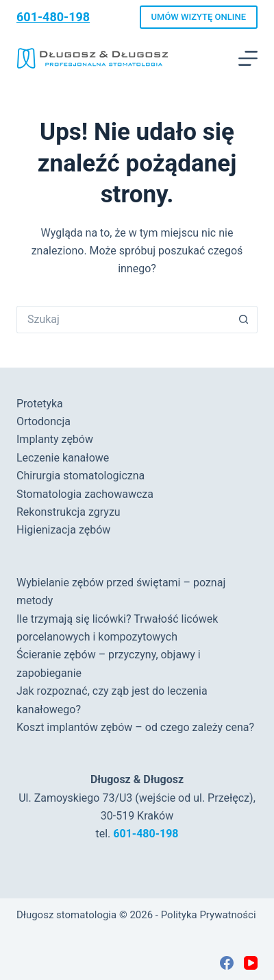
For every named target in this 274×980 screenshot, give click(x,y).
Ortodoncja (43, 421)
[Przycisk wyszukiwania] (244, 320)
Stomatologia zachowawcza (85, 494)
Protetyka (40, 404)
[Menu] (248, 58)
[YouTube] (251, 963)
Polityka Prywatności (209, 915)
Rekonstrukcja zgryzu (68, 512)
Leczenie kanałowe (63, 458)
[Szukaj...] (123, 320)
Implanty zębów (55, 439)
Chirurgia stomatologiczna (80, 476)
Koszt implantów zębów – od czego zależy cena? (135, 727)
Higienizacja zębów (63, 530)
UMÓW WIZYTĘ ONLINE (199, 17)
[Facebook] (227, 963)
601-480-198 (53, 17)
